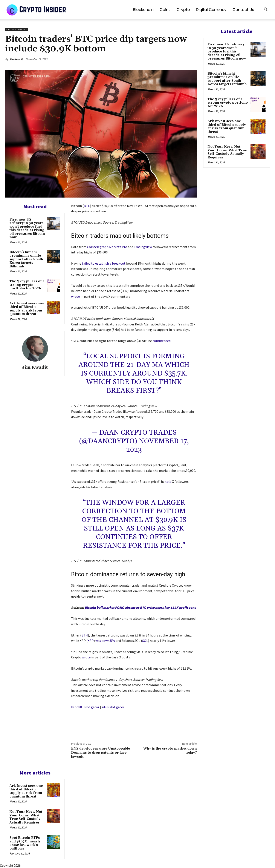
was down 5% (105, 641)
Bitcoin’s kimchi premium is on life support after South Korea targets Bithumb (26, 259)
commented (162, 341)
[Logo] (37, 10)
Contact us (243, 10)
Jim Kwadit (16, 59)
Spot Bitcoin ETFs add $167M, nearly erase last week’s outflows (25, 843)
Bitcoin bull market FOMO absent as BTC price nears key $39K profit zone (140, 607)
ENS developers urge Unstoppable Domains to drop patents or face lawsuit (101, 753)
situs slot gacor (113, 707)
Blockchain (143, 10)
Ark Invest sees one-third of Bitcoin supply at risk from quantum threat (27, 309)
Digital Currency (211, 10)
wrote (76, 296)
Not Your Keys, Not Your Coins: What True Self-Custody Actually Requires (26, 817)
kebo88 (76, 707)
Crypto (183, 10)
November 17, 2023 (157, 446)
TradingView (143, 247)
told (168, 482)
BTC (87, 206)
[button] (266, 10)
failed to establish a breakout (104, 263)
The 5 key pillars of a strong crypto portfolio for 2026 (27, 285)
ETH (85, 635)
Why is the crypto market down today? (170, 751)
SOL (145, 641)
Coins (165, 10)
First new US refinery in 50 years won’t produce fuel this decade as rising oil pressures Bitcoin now (27, 229)
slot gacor (92, 707)
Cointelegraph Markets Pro (107, 247)
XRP (91, 641)
